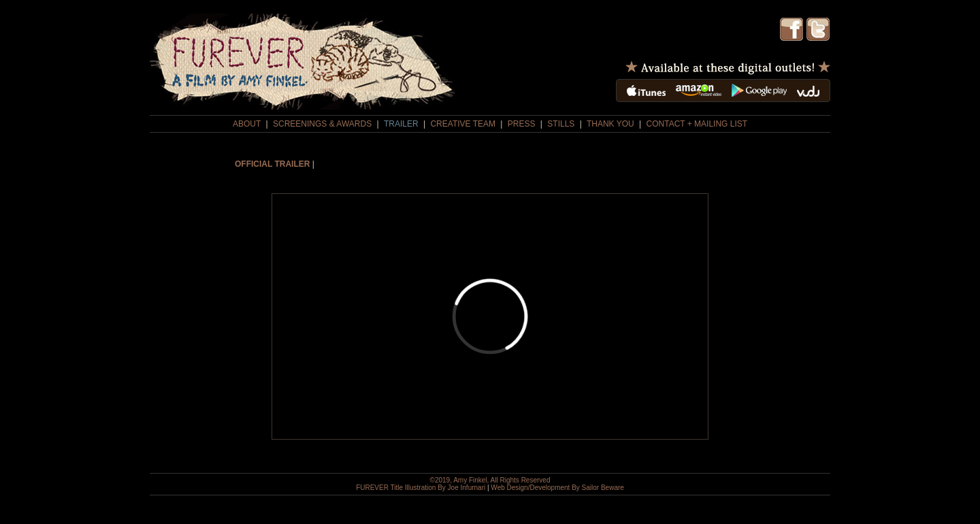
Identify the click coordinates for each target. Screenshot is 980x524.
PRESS (522, 124)
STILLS (561, 124)
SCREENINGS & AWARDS (322, 124)
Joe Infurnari (467, 488)
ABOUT (247, 124)
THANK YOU (610, 124)
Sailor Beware (603, 488)
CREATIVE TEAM (463, 124)
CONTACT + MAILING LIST (697, 124)
